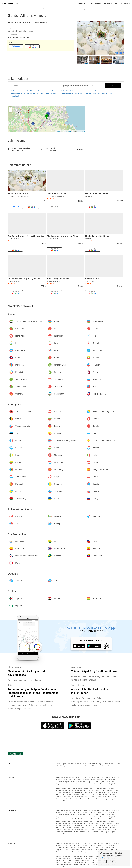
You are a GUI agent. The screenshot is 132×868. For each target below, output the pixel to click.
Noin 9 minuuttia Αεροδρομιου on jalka (21, 37)
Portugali (107, 792)
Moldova (59, 792)
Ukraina (93, 795)
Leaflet (58, 131)
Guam (101, 799)
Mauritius (59, 801)
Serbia (58, 795)
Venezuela (83, 799)
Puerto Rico (107, 797)
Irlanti (85, 790)
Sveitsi (106, 786)
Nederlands (59, 768)
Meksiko (112, 795)
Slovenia (70, 795)
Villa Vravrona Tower (57, 194)
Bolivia (87, 797)
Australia (95, 799)
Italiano (94, 766)
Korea (93, 780)
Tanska (64, 788)
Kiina (102, 778)
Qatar (103, 782)
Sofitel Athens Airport (27, 15)
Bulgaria (99, 786)
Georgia (108, 778)
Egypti (113, 799)
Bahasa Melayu (97, 764)
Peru (89, 799)
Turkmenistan (75, 784)
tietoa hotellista (96, 3)
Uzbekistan (104, 784)
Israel (65, 780)
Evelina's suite (92, 279)
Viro (69, 788)
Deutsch (81, 766)
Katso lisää (15, 96)
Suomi (80, 788)
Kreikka (68, 790)
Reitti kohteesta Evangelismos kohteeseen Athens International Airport (87, 93)
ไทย (90, 764)
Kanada (106, 795)
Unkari (74, 790)
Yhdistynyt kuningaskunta (98, 788)
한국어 (85, 764)
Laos (106, 780)
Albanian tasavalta (62, 786)
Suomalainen (102, 766)
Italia (98, 790)
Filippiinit (90, 782)
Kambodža (86, 780)
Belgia (93, 786)
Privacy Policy (105, 857)
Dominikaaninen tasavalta (64, 799)
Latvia (117, 790)
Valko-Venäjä (85, 795)
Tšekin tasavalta (114, 786)
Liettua (103, 790)
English (64, 764)
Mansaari (92, 790)
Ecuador (115, 797)
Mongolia (66, 782)
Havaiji (74, 797)
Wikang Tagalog (65, 766)
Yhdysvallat (66, 797)
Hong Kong (116, 778)
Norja (96, 792)
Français (74, 766)
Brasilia (76, 799)
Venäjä (99, 795)
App (117, 3)
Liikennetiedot (82, 3)
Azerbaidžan (86, 778)
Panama (58, 797)
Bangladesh (95, 778)
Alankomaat (89, 792)
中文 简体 (78, 764)
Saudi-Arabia (110, 782)
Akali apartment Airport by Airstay (63, 236)
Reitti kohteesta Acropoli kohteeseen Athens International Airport (34, 91)
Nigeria (65, 801)
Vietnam (96, 784)
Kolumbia (99, 797)
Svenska (116, 766)
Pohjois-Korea (113, 784)
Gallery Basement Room (97, 194)
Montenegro (66, 792)
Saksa (58, 788)
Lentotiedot (108, 3)
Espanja (74, 788)
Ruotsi (64, 795)
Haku (113, 86)
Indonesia (59, 780)
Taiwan (90, 784)
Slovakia (77, 795)
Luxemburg (110, 790)
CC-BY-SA (82, 131)
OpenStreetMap (67, 131)
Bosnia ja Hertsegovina (82, 786)
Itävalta (71, 786)
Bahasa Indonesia (109, 764)
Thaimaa (67, 784)
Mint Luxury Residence (58, 279)
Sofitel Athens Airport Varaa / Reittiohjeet (28, 23)
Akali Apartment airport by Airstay (24, 279)
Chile (93, 797)
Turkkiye (83, 784)
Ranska (86, 788)
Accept (114, 861)
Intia (70, 780)
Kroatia (80, 790)
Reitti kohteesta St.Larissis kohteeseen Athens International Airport (84, 91)
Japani (79, 780)
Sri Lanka (112, 780)
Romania (114, 792)
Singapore (59, 784)
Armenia (78, 778)
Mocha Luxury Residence (97, 236)
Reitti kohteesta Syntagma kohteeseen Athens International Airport (34, 93)
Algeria (107, 799)
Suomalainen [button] (126, 3)
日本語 (58, 764)
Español (88, 766)
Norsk (110, 766)
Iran (74, 780)
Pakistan (97, 782)
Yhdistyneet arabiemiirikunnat (65, 778)
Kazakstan (100, 780)
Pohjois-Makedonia (78, 792)
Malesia (83, 782)
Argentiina (80, 797)
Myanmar (59, 782)
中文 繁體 (71, 764)
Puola (101, 792)
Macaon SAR (75, 782)
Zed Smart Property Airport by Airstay (26, 236)
